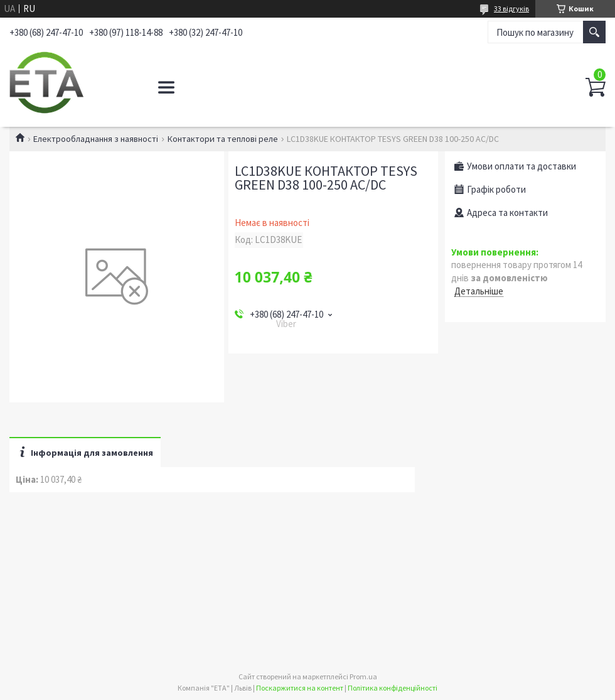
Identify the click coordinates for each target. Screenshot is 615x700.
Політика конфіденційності (393, 688)
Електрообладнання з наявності (96, 139)
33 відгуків (511, 8)
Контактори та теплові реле (223, 139)
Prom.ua (363, 676)
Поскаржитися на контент (300, 688)
